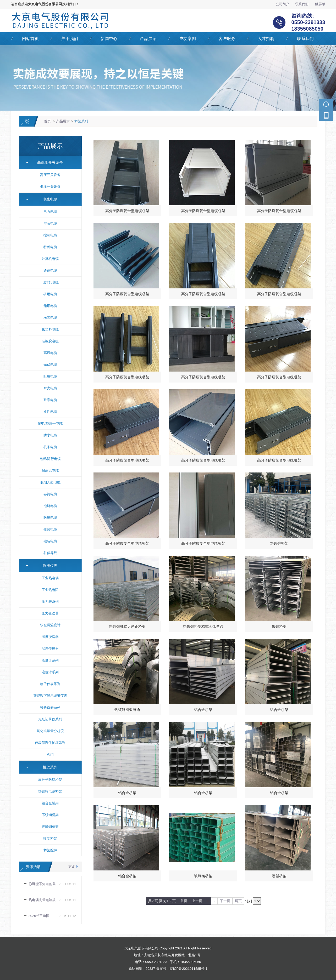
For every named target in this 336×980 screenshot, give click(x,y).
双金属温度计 (50, 625)
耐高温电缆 (50, 471)
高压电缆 (50, 353)
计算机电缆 (50, 259)
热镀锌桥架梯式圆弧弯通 (203, 626)
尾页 (238, 901)
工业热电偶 (50, 578)
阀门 (50, 754)
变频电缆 (50, 529)
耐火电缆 (50, 388)
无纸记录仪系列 (50, 719)
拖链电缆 (50, 506)
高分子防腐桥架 (50, 780)
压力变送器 (50, 613)
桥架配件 (50, 850)
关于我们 (70, 39)
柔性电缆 (50, 412)
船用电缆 (50, 306)
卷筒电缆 (50, 494)
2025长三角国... (41, 916)
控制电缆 (50, 235)
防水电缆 (50, 435)
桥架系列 (81, 121)
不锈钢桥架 (50, 815)
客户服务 (227, 39)
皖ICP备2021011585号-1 (189, 969)
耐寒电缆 (50, 400)
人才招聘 (266, 39)
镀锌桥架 (279, 626)
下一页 (225, 901)
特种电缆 (50, 247)
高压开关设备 (50, 175)
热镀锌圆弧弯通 (127, 710)
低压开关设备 (50, 187)
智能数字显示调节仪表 (50, 696)
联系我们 (302, 4)
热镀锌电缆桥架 (50, 791)
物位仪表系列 (50, 684)
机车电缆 (50, 447)
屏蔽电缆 (50, 223)
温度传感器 (50, 649)
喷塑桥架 (50, 838)
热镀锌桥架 (279, 543)
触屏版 (320, 4)
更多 (72, 867)
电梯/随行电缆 (50, 459)
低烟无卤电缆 (50, 482)
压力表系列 (50, 602)
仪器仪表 (48, 566)
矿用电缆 (50, 294)
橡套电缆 (50, 318)
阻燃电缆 (50, 376)
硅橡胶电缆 (50, 341)
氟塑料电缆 (50, 329)
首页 (47, 121)
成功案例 (188, 39)
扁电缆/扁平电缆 (50, 423)
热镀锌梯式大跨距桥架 (127, 626)
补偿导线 (50, 553)
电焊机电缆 (50, 282)
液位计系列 (50, 672)
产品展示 (148, 39)
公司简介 (283, 4)
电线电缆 (48, 199)
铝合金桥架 (50, 803)
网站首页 (30, 39)
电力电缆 (50, 212)
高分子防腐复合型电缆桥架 (127, 211)
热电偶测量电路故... (44, 900)
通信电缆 (50, 270)
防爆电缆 (50, 518)
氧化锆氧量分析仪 (50, 731)
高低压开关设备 (48, 162)
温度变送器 (50, 637)
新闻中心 (109, 39)
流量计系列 (50, 660)
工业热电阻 (50, 590)
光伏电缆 (50, 365)
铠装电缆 (50, 541)
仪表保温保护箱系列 (50, 743)
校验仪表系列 (50, 707)
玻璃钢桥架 (50, 827)
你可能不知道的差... (44, 884)
